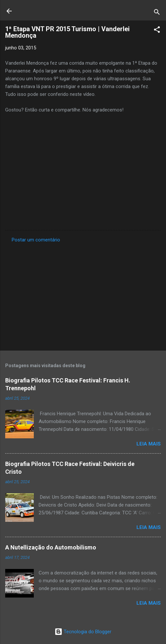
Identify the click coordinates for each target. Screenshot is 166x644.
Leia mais (149, 444)
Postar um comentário (36, 240)
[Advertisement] (83, 295)
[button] (157, 31)
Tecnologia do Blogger (83, 632)
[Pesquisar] (157, 13)
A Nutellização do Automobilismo (51, 547)
